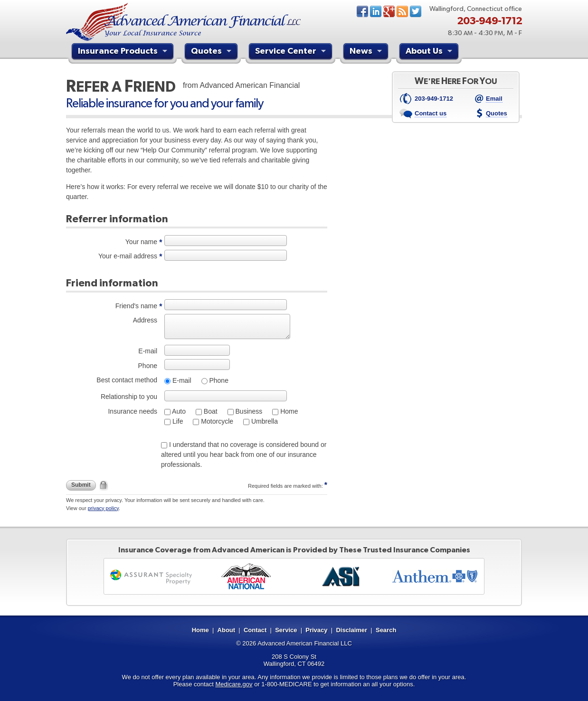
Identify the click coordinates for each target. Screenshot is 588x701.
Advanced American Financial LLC (305, 643)
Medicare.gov (234, 684)
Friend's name (136, 306)
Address (145, 320)
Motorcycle (216, 421)
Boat (210, 411)
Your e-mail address (128, 256)
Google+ (389, 11)
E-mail (148, 351)
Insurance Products (124, 52)
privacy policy (103, 508)
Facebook (362, 11)
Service (286, 630)
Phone (148, 366)
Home (288, 411)
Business (248, 411)
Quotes (212, 52)
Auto (178, 411)
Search (386, 630)
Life (177, 421)
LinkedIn (376, 11)
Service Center (292, 52)
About (227, 630)
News (402, 11)
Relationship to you (129, 397)
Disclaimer (351, 630)
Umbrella (264, 421)
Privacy (316, 630)
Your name (141, 242)
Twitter (416, 11)
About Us (430, 52)
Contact (255, 630)
